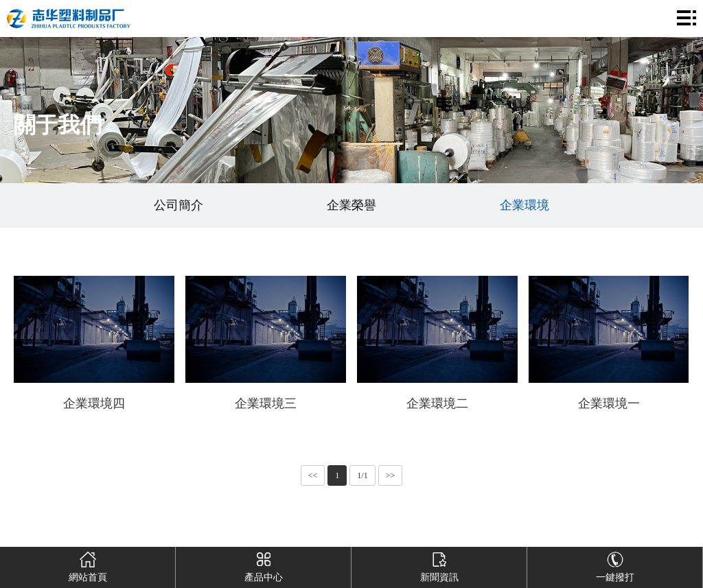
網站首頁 (88, 565)
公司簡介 (178, 205)
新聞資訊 (439, 565)
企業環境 (525, 205)
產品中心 (263, 565)
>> (391, 475)
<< (313, 475)
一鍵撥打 (615, 565)
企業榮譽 (351, 205)
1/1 (362, 475)
